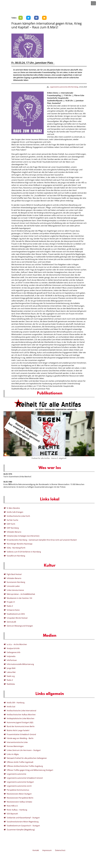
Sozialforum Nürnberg (16, 556)
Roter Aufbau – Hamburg (17, 810)
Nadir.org (11, 676)
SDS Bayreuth (12, 814)
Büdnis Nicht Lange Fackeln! (18, 730)
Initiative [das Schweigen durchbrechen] (23, 536)
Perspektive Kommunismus (18, 790)
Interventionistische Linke (17, 742)
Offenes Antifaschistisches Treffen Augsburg (25, 766)
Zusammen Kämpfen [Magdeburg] (21, 830)
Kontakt (36, 850)
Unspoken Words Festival (17, 618)
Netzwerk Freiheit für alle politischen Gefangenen (27, 758)
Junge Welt (11, 668)
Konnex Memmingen (15, 746)
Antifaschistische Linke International (22, 711)
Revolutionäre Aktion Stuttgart (19, 794)
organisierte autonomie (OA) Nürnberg (64, 87)
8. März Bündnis (13, 508)
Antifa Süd (11, 707)
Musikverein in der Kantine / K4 (19, 598)
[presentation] (6, 429)
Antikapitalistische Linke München (21, 718)
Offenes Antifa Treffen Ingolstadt (20, 762)
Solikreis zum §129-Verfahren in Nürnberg (24, 552)
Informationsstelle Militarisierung (20, 664)
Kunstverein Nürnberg (16, 582)
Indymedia (11, 656)
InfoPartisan (12, 660)
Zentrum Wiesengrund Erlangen (20, 626)
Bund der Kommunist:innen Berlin (21, 726)
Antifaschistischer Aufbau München (21, 715)
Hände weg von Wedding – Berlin (20, 738)
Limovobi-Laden (13, 586)
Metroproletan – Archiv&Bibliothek (21, 594)
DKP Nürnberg (13, 528)
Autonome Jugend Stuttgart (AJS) (20, 722)
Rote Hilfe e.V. (12, 806)
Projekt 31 (11, 602)
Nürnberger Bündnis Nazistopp (20, 544)
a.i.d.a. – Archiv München (17, 644)
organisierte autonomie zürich (19, 786)
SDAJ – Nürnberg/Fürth (16, 548)
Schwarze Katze (13, 610)
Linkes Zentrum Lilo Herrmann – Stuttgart (24, 750)
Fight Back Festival (14, 574)
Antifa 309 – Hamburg (16, 703)
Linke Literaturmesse (15, 590)
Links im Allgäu (13, 754)
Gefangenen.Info (14, 652)
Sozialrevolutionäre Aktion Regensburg (23, 822)
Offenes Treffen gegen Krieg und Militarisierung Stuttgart (30, 770)
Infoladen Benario (14, 532)
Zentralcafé (11, 622)
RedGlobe (11, 684)
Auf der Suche (13, 520)
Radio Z (10, 606)
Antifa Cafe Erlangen (15, 512)
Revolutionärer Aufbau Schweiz (20, 802)
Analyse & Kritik (13, 648)
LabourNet (11, 672)
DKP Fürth (11, 524)
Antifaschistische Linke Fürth (18, 516)
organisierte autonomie (17, 774)
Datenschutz (60, 850)
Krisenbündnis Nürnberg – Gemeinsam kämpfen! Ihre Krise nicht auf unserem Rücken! (42, 540)
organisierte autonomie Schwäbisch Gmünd (25, 778)
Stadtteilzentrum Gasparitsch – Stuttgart (23, 826)
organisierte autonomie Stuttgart (20, 782)
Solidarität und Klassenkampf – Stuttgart (23, 818)
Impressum (47, 850)
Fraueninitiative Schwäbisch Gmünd (21, 734)
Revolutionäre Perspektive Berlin (20, 798)
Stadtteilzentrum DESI (16, 614)
